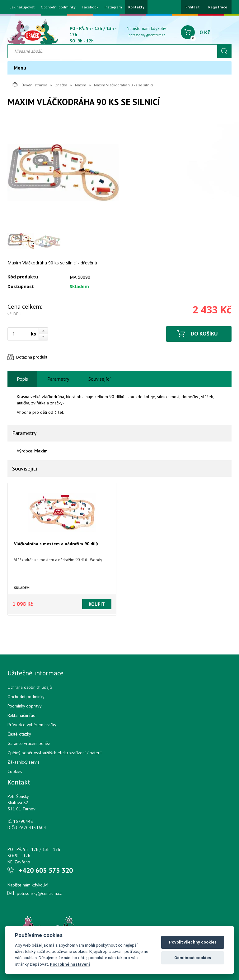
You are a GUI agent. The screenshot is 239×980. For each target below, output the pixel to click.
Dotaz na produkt (32, 357)
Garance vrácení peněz (29, 743)
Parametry (58, 379)
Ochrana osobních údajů (30, 687)
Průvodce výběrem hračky (32, 725)
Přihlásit (192, 7)
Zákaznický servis (23, 762)
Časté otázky (19, 734)
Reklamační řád (21, 715)
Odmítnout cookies (193, 958)
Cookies (15, 771)
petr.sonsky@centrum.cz (147, 35)
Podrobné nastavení (70, 964)
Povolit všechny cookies (193, 942)
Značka (61, 85)
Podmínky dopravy (25, 706)
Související (100, 379)
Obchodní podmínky (58, 7)
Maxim (81, 85)
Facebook (90, 7)
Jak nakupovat (23, 7)
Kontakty (136, 7)
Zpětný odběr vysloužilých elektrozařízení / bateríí (54, 753)
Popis (22, 379)
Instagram (113, 7)
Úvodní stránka (30, 84)
